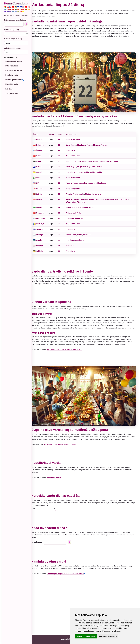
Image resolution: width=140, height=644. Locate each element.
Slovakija (42, 228)
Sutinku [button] (80, 636)
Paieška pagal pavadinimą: (15, 20)
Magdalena (84, 144)
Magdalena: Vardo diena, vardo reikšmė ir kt (66, 351)
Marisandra (98, 193)
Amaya (71, 182)
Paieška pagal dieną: (13, 48)
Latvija (41, 193)
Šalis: (36, 509)
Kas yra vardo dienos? (14, 71)
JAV (40, 182)
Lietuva (41, 206)
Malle (118, 160)
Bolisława (86, 198)
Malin (81, 212)
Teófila (89, 171)
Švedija (41, 239)
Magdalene (73, 155)
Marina (90, 193)
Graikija (41, 165)
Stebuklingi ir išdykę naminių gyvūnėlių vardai (67, 574)
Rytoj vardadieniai (12, 66)
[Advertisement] (85, 45)
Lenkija (41, 198)
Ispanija (41, 171)
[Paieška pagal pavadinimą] (26, 24)
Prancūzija (43, 217)
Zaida (95, 171)
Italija (40, 176)
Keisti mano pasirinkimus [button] (108, 636)
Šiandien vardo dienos (14, 61)
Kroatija (41, 187)
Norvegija (42, 212)
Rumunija (42, 223)
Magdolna (72, 244)
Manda (92, 144)
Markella (101, 165)
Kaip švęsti (9, 89)
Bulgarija (42, 144)
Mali (77, 212)
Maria (80, 155)
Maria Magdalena (75, 138)
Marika (84, 193)
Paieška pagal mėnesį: (13, 39)
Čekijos (41, 149)
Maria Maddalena (75, 176)
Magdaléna (73, 149)
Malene (71, 212)
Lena (70, 144)
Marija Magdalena (75, 187)
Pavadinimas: (39, 542)
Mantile (87, 206)
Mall (113, 160)
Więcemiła (83, 201)
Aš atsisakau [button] (91, 636)
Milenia (120, 198)
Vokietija (42, 250)
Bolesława (77, 198)
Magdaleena (106, 160)
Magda (76, 144)
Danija (41, 155)
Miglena (106, 144)
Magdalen (85, 182)
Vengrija (42, 244)
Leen (70, 160)
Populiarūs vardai (12, 75)
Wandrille (81, 217)
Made (86, 160)
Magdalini (93, 165)
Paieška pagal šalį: (12, 30)
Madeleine (72, 217)
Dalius (71, 206)
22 (61, 138)
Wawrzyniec (73, 201)
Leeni (81, 160)
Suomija (42, 233)
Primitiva (81, 171)
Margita (71, 193)
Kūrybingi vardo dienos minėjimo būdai (62, 445)
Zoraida (101, 171)
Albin (70, 198)
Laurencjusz (96, 198)
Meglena (99, 144)
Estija (41, 160)
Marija (78, 193)
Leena (76, 160)
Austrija (41, 138)
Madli (92, 160)
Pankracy (127, 198)
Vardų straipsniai (12, 94)
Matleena (89, 233)
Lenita (82, 233)
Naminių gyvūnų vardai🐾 (15, 80)
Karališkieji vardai (12, 84)
